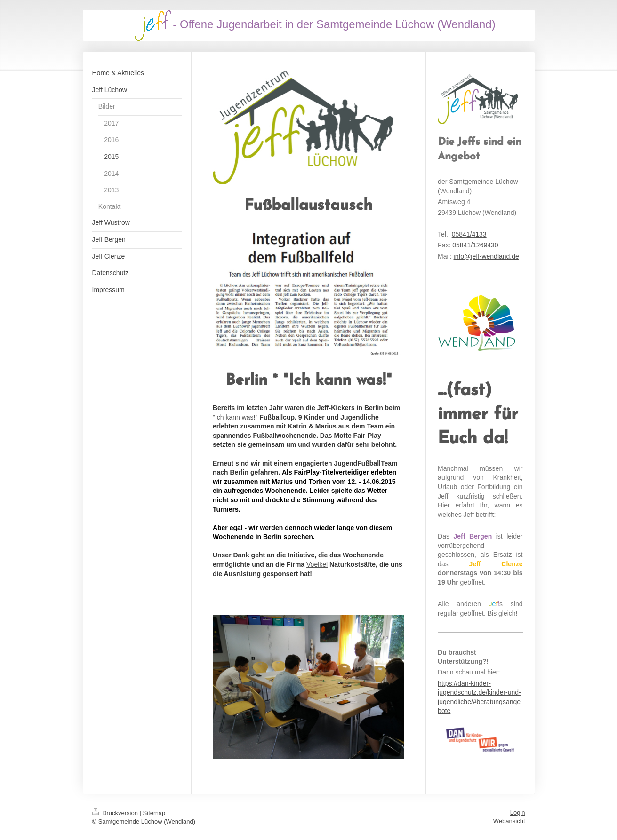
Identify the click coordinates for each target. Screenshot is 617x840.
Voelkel (317, 564)
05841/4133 (469, 234)
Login (518, 812)
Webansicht (509, 821)
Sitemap (154, 813)
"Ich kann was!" (235, 417)
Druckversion (116, 813)
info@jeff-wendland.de (486, 256)
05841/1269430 (475, 245)
